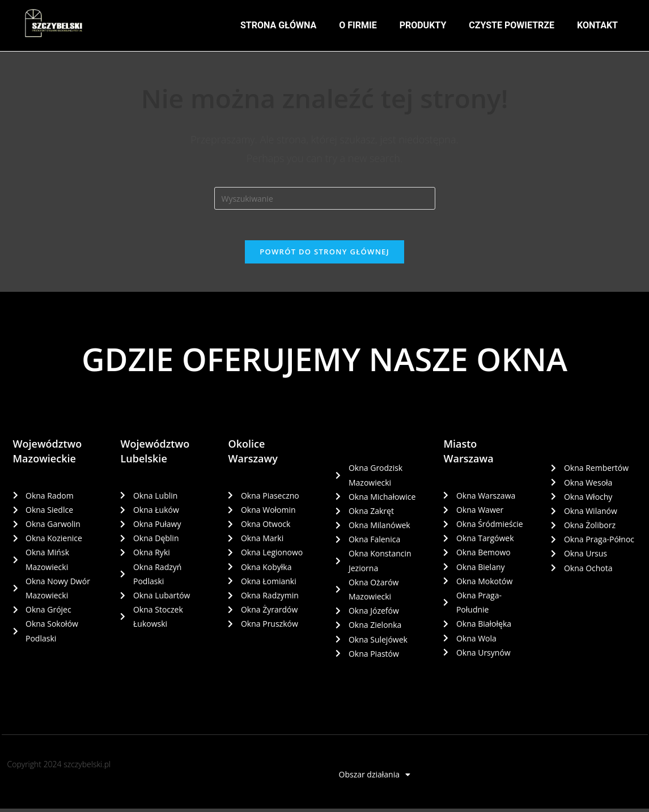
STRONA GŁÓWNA (278, 25)
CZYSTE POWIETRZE (512, 25)
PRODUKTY (423, 25)
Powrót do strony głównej (324, 255)
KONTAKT (597, 25)
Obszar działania (375, 778)
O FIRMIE (358, 25)
